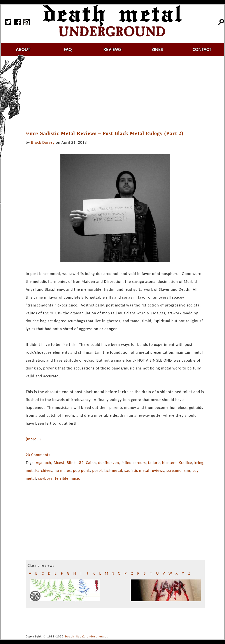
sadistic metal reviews (144, 471)
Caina (91, 463)
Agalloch (44, 463)
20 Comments (38, 455)
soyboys (45, 478)
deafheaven (109, 463)
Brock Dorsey (43, 142)
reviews (113, 49)
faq (68, 49)
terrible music (68, 478)
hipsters (169, 463)
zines (157, 49)
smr (187, 471)
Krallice (185, 463)
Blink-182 (75, 463)
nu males (63, 471)
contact (202, 49)
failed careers (134, 463)
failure (154, 463)
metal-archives (39, 471)
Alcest (59, 463)
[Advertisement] (118, 93)
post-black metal (107, 471)
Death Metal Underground (86, 637)
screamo (174, 471)
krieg (199, 463)
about (23, 49)
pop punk (82, 471)
